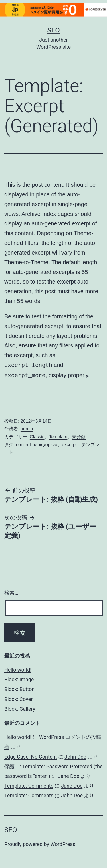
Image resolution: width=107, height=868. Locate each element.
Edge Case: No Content (31, 756)
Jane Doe (69, 775)
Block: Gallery (20, 708)
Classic (37, 436)
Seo (53, 30)
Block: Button (19, 688)
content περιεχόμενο (37, 443)
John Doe (75, 756)
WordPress (63, 843)
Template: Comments (29, 785)
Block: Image (19, 678)
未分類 (79, 436)
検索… (11, 592)
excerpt (69, 443)
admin (27, 428)
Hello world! (18, 669)
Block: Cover (18, 698)
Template (58, 436)
